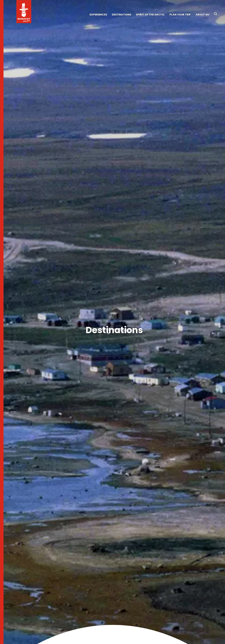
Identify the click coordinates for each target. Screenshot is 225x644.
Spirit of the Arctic (150, 15)
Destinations (121, 15)
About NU (202, 15)
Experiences (98, 15)
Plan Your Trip (180, 15)
